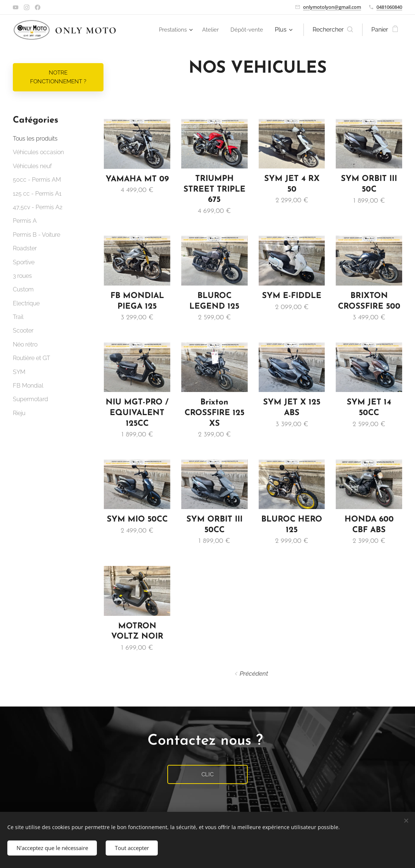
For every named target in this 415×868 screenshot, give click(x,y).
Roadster (25, 248)
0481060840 (389, 7)
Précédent (254, 673)
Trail (18, 317)
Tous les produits (35, 139)
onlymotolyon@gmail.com (332, 7)
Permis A (25, 221)
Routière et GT (32, 358)
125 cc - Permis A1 (37, 194)
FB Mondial (28, 386)
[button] (333, 30)
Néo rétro (25, 344)
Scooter (23, 331)
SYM (19, 372)
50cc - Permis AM (37, 180)
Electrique (26, 303)
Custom (23, 289)
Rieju (19, 413)
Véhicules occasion (38, 152)
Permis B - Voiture (37, 235)
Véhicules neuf (32, 166)
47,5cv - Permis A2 (38, 207)
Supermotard (30, 399)
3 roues (22, 276)
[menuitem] (173, 30)
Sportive (24, 262)
